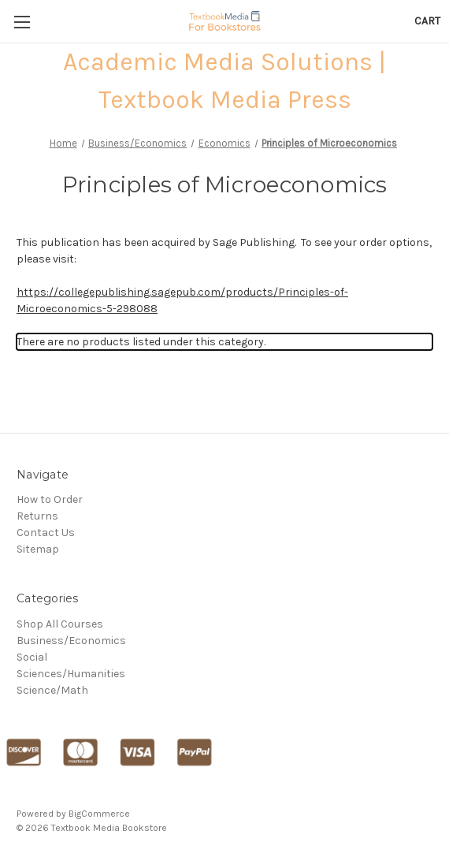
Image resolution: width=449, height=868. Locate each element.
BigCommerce (99, 814)
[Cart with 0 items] (427, 21)
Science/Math (52, 690)
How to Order (50, 499)
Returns (37, 516)
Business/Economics (71, 641)
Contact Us (46, 533)
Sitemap (38, 549)
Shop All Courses (60, 624)
